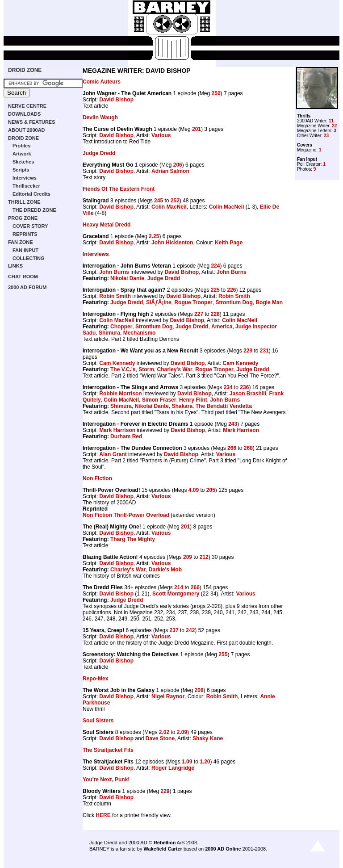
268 (248, 448)
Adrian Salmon (170, 171)
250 (216, 93)
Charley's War (174, 369)
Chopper (121, 327)
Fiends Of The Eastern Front (119, 189)
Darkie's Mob (165, 570)
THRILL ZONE (24, 202)
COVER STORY (30, 226)
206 (178, 165)
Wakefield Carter (163, 849)
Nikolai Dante (127, 278)
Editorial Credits (31, 194)
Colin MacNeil (169, 207)
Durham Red (126, 436)
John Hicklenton (172, 243)
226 (231, 290)
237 (174, 630)
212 (204, 557)
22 (334, 126)
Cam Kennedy (117, 363)
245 (159, 201)
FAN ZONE (21, 242)
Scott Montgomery (176, 594)
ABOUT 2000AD (27, 130)
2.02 (164, 732)
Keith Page (229, 243)
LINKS (15, 266)
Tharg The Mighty (133, 539)
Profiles (21, 146)
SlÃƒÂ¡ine (159, 302)
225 (215, 290)
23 (326, 136)
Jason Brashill (248, 394)
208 (199, 690)
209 (188, 557)
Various (161, 135)
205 (211, 490)
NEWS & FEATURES (32, 122)
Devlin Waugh (100, 117)
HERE (103, 815)
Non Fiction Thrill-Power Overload (126, 515)
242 (190, 630)
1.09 (187, 762)
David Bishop (116, 100)
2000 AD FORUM (27, 287)
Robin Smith (115, 296)
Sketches (23, 162)
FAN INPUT (25, 250)
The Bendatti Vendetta (224, 406)
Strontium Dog (234, 302)
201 (197, 129)
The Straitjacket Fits (108, 750)
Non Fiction (97, 478)
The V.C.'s (123, 369)
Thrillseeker (26, 186)
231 (264, 351)
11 (331, 121)
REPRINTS (25, 234)
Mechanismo (140, 333)
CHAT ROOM (23, 277)
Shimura (109, 333)
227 (199, 314)
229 (248, 351)
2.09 (182, 732)
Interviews (25, 178)
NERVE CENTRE (27, 106)
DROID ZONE (25, 70)
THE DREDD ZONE (34, 210)
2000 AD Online (223, 849)
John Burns (114, 272)
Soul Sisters (98, 721)
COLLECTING (29, 258)
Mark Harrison (117, 430)
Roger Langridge (173, 768)
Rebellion (165, 843)
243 (233, 424)
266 (232, 448)
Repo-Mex (95, 679)
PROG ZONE (23, 218)
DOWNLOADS (24, 114)
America (222, 327)
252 (175, 201)
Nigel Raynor (168, 696)
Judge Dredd (99, 153)
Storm (146, 369)
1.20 (205, 762)
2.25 (154, 236)
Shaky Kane (208, 738)
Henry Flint (193, 400)
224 (215, 266)
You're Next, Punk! (106, 780)
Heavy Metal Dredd (107, 225)
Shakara (182, 406)
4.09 (194, 490)
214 (179, 587)
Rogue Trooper (193, 302)
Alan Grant (113, 454)
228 (215, 314)
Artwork (22, 154)
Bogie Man (269, 302)
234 (228, 387)
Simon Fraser (159, 400)
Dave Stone (160, 738)
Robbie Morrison (120, 394)
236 (244, 387)
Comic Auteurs (102, 82)
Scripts (21, 170)
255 (223, 654)
